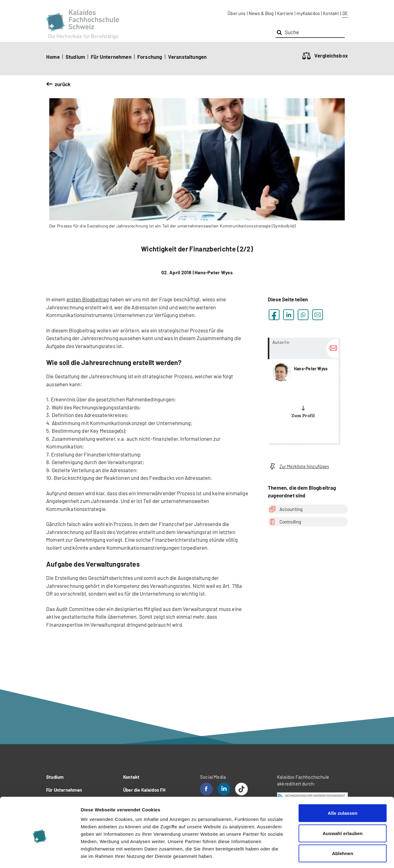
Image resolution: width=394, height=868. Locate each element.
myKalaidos (308, 13)
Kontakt (331, 13)
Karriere (285, 13)
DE (345, 13)
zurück (63, 84)
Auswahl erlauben (343, 808)
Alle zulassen (343, 787)
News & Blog (261, 13)
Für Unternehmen (111, 57)
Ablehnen (342, 828)
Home (53, 57)
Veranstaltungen (187, 57)
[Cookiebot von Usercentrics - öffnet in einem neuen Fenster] (40, 856)
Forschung (150, 57)
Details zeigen (327, 856)
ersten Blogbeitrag (88, 299)
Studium (75, 57)
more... (303, 390)
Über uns (236, 13)
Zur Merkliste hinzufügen (299, 466)
